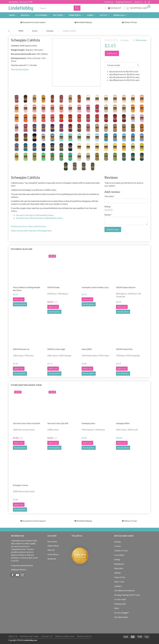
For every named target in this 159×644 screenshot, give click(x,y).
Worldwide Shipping (83, 22)
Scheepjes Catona (20, 485)
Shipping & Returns (124, 2)
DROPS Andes (53, 287)
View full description (20, 69)
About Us (139, 2)
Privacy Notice (84, 637)
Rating (107, 206)
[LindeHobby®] (21, 8)
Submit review (113, 229)
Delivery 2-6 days (129, 521)
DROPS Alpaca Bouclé (126, 287)
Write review (141, 40)
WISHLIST (115, 8)
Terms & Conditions (65, 637)
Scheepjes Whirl (123, 423)
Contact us (109, 2)
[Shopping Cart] (138, 8)
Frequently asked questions (22, 565)
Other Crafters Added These (26, 385)
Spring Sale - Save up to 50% (21, 2)
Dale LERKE (87, 349)
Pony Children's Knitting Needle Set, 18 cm (26, 289)
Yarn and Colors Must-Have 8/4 (26, 423)
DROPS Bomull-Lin (21, 349)
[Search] (77, 8)
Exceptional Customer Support (34, 22)
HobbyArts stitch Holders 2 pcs (95, 287)
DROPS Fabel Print (124, 349)
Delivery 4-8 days (129, 22)
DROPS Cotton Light (56, 349)
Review (108, 215)
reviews (124, 40)
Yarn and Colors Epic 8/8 (58, 423)
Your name (109, 196)
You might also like (21, 249)
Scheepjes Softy (88, 423)
